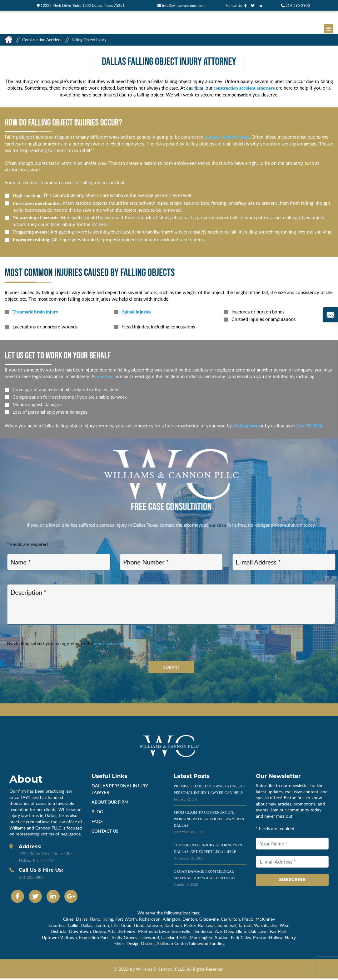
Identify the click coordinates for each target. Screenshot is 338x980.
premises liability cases (227, 137)
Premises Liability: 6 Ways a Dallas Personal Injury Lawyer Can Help (209, 794)
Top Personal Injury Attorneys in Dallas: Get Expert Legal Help (208, 853)
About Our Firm (110, 803)
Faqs (97, 822)
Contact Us (105, 832)
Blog (97, 813)
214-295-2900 (295, 5)
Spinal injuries (137, 312)
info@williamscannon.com (181, 5)
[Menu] (329, 29)
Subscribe (292, 881)
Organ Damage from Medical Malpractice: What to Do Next (205, 879)
